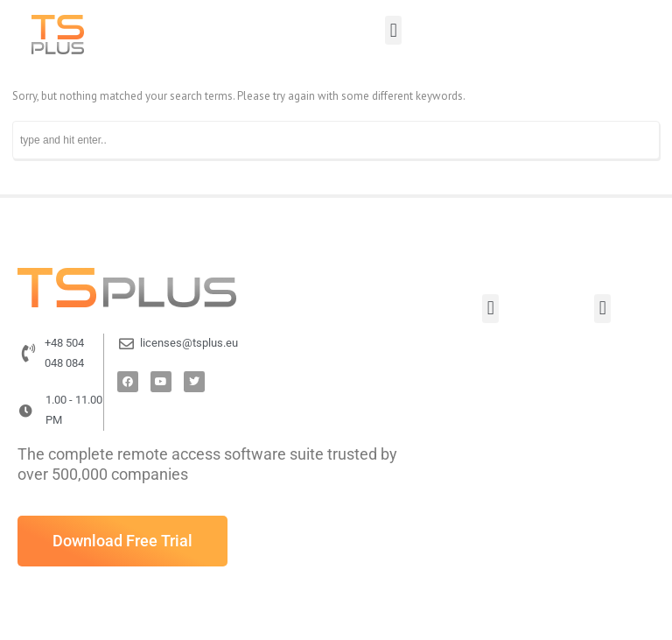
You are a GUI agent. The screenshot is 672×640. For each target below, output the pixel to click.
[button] (393, 30)
